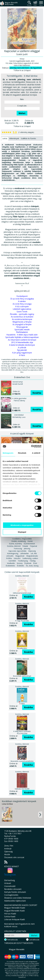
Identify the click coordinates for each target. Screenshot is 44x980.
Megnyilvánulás (32, 556)
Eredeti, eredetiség (19, 541)
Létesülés (10, 556)
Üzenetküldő (10, 886)
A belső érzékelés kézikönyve (22, 345)
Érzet (35, 563)
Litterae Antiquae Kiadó (15, 919)
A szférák (22, 348)
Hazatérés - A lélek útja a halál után (22, 335)
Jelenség (27, 549)
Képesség (32, 551)
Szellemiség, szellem (30, 558)
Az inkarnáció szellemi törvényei (22, 340)
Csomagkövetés (11, 895)
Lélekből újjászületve (22, 309)
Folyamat (33, 546)
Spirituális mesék (22, 330)
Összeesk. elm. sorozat (14, 857)
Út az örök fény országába (22, 299)
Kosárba (37, 393)
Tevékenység (23, 561)
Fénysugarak (22, 327)
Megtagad (22, 532)
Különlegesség (13, 553)
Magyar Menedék (17, 949)
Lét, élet (34, 553)
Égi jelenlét (22, 350)
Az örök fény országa (22, 304)
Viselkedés (11, 563)
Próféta (9, 558)
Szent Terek (22, 312)
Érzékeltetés (10, 566)
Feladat (25, 546)
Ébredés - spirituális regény (22, 314)
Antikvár (8, 849)
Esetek (30, 541)
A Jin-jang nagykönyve (22, 353)
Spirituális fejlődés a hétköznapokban (22, 337)
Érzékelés (20, 566)
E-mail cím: (22, 106)
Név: (22, 99)
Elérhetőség (10, 880)
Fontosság (18, 549)
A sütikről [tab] (36, 453)
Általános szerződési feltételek (18, 898)
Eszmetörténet (29, 544)
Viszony (20, 563)
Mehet (22, 113)
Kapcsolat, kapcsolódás (17, 551)
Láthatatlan (24, 553)
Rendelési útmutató (13, 889)
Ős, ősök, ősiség (32, 566)
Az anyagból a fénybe (22, 324)
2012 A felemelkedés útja (22, 342)
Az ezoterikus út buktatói (22, 317)
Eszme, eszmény (15, 544)
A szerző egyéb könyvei (22, 434)
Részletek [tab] (22, 453)
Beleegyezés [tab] (8, 453)
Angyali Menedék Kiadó (14, 911)
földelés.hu (22, 977)
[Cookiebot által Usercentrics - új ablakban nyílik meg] (31, 446)
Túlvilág (33, 561)
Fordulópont (22, 296)
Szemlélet (12, 561)
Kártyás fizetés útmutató (15, 892)
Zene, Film (9, 846)
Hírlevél (8, 883)
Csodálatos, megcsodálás (22, 539)
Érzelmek (28, 563)
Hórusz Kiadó (10, 914)
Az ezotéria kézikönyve (22, 319)
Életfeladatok (22, 332)
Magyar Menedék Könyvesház (9, 5)
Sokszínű (17, 558)
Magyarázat (20, 556)
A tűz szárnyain (22, 306)
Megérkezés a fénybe (22, 322)
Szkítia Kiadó (10, 917)
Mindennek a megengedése (22, 525)
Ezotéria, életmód (14, 546)
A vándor (22, 301)
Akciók (7, 854)
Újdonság (8, 852)
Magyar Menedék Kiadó (15, 908)
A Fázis (22, 355)
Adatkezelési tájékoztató (15, 901)
